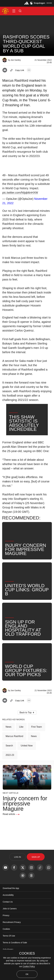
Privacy (6, 925)
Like (21, 736)
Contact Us (8, 911)
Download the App (11, 898)
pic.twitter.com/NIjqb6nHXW (20, 193)
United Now (27, 755)
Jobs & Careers (10, 918)
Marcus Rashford (14, 746)
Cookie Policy (29, 966)
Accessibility (8, 904)
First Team (36, 736)
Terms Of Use (9, 945)
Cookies (6, 938)
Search (9, 755)
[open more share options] (29, 70)
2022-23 (10, 764)
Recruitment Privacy (12, 932)
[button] (14, 11)
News (8, 736)
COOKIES (27, 953)
